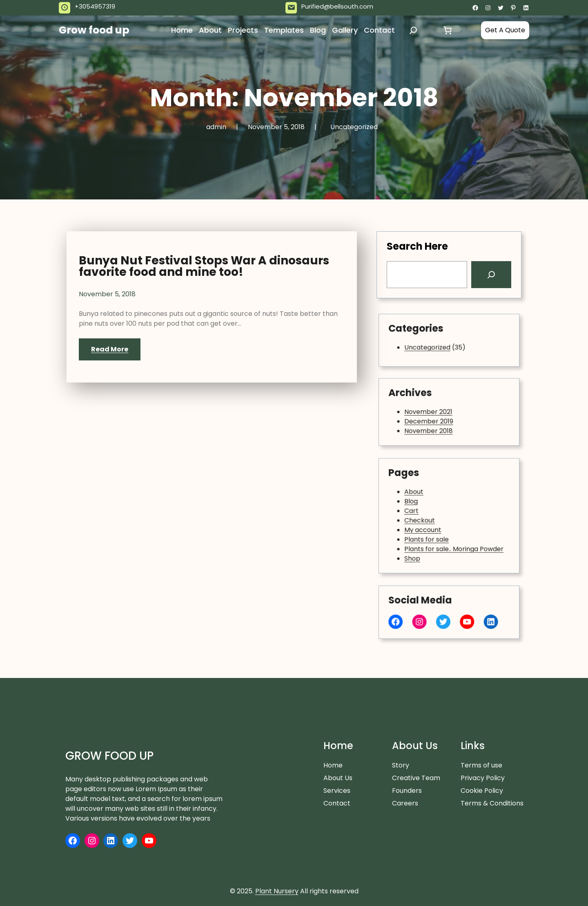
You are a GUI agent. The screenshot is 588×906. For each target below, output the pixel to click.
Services (337, 791)
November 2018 (436, 423)
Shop (427, 541)
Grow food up (94, 30)
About (428, 501)
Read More (110, 349)
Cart (426, 513)
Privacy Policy (483, 778)
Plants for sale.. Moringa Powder (452, 536)
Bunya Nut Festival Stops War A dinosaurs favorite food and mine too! (204, 266)
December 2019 (437, 417)
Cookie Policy (482, 791)
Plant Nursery (277, 891)
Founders (407, 791)
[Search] (490, 274)
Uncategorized (354, 127)
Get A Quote (505, 30)
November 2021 (436, 412)
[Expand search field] (413, 30)
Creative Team (416, 778)
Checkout (431, 518)
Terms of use (481, 765)
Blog (426, 507)
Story (401, 765)
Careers (405, 803)
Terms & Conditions (492, 803)
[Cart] (448, 30)
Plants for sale (435, 530)
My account (433, 524)
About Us (338, 778)
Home (333, 765)
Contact (337, 803)
